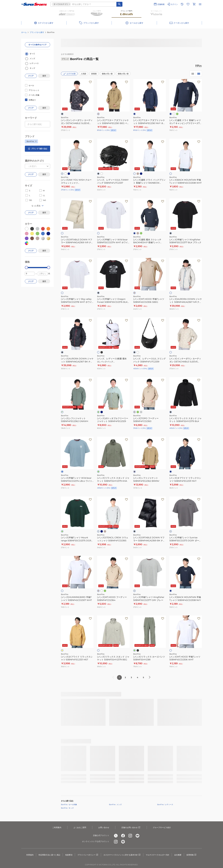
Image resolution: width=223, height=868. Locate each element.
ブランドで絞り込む (37, 149)
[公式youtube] (137, 836)
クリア (31, 76)
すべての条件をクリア (37, 45)
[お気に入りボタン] (90, 82)
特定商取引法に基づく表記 (49, 855)
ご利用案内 (57, 827)
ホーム (24, 32)
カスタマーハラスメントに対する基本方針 (122, 855)
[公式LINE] (123, 842)
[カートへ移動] (194, 4)
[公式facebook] (123, 836)
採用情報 (192, 855)
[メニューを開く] (200, 4)
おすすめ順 (69, 74)
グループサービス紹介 (162, 827)
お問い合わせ (104, 827)
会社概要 (178, 855)
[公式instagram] (130, 836)
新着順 (94, 74)
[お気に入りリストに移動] (188, 4)
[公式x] (116, 836)
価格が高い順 (123, 74)
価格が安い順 (107, 74)
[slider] (26, 267)
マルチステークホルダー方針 (158, 855)
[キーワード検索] (119, 4)
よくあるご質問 (80, 827)
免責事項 (69, 855)
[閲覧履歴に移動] (182, 4)
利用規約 (30, 855)
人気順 (83, 74)
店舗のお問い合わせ (131, 828)
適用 (44, 76)
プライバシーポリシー (88, 855)
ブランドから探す (37, 32)
